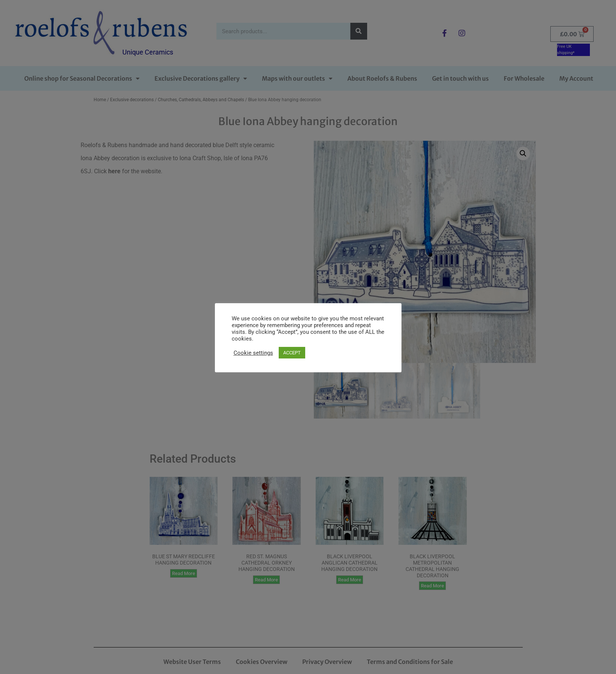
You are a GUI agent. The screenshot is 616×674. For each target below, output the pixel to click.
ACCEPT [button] (292, 353)
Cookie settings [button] (253, 353)
